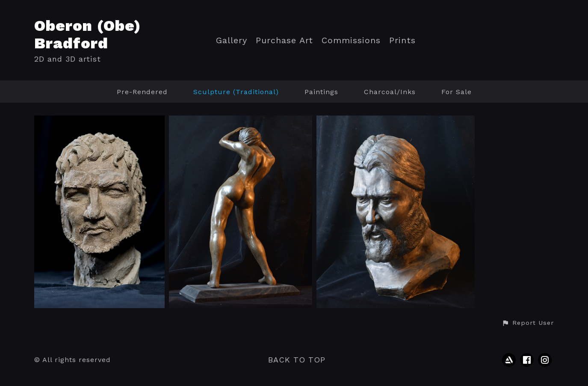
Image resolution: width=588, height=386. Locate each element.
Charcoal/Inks (390, 92)
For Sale (457, 92)
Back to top (297, 360)
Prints (402, 40)
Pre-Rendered (142, 92)
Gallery (232, 40)
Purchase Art (284, 40)
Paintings (321, 92)
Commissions (351, 40)
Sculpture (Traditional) (236, 92)
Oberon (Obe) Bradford (88, 34)
